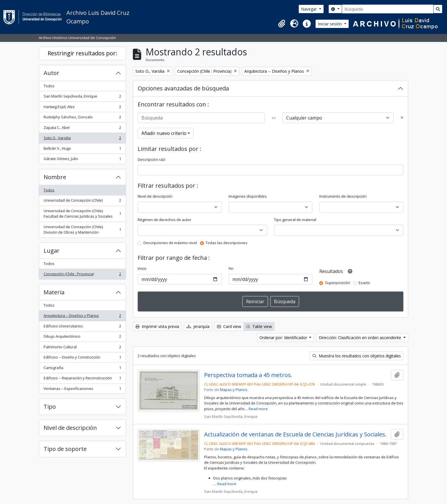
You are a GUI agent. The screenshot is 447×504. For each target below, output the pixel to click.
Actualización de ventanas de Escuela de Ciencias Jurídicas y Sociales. (295, 434)
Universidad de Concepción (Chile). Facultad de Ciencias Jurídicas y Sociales (82, 214)
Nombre (55, 177)
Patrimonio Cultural (82, 348)
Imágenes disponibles (248, 196)
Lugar (52, 251)
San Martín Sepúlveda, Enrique (82, 97)
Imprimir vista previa (157, 326)
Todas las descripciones (226, 243)
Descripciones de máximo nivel (170, 243)
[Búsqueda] (388, 9)
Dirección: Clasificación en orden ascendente (360, 338)
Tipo (50, 407)
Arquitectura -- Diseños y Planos (82, 317)
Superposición (338, 283)
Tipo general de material (295, 220)
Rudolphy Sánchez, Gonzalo (82, 118)
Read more (258, 409)
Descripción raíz (152, 159)
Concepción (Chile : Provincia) (82, 275)
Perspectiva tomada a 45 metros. (248, 375)
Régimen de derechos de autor (164, 220)
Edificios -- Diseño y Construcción (82, 358)
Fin (231, 268)
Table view (259, 326)
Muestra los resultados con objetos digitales (357, 356)
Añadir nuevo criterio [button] (164, 133)
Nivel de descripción (70, 428)
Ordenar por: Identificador (284, 338)
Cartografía (82, 369)
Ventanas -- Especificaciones (82, 390)
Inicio (142, 268)
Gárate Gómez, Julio (82, 160)
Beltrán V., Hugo (82, 150)
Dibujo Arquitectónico (82, 338)
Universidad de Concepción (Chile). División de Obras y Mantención (82, 230)
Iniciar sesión (330, 24)
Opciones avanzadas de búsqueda (183, 88)
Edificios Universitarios (82, 327)
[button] (282, 24)
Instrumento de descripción (343, 196)
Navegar (309, 9)
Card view (229, 326)
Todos (49, 86)
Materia (54, 292)
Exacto (364, 283)
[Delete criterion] (402, 118)
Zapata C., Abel (82, 129)
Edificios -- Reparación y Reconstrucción (82, 379)
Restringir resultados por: (82, 53)
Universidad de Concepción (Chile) (82, 202)
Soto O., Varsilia (82, 139)
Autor (51, 73)
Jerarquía (198, 326)
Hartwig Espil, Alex (82, 108)
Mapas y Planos (234, 390)
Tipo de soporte (65, 449)
